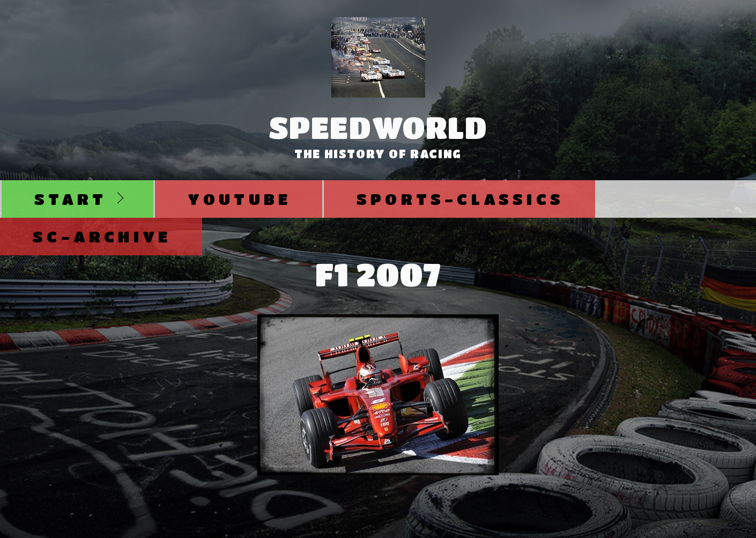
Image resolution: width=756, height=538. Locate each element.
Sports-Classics (460, 199)
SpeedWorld (378, 127)
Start (71, 199)
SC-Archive (102, 236)
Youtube (239, 199)
